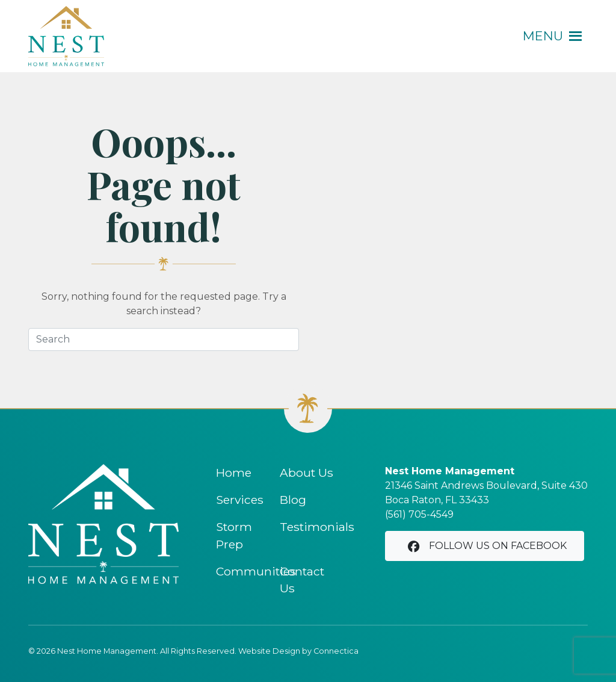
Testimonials (317, 527)
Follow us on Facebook (486, 546)
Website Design (269, 651)
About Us (306, 473)
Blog (293, 500)
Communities (256, 571)
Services (240, 500)
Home (234, 473)
